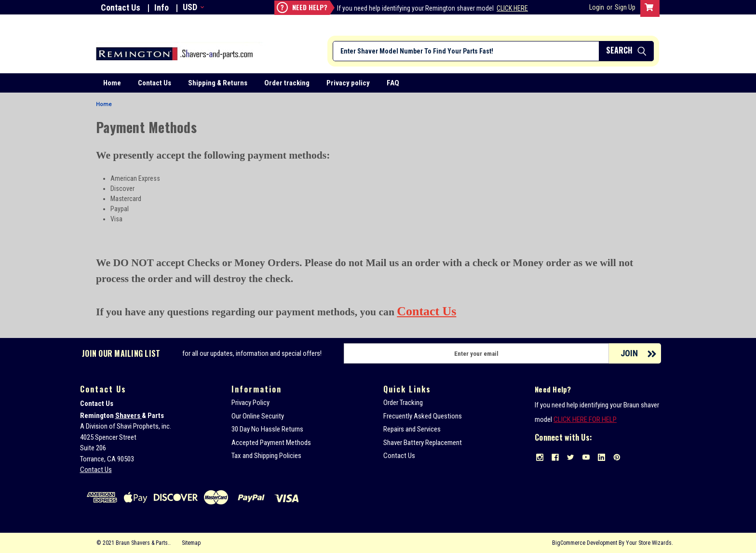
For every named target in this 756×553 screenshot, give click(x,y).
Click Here (512, 8)
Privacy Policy (250, 403)
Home (112, 83)
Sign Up (625, 7)
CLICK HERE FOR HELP (585, 419)
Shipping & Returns (218, 83)
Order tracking (287, 83)
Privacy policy (348, 83)
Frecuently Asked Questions (423, 416)
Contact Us (121, 7)
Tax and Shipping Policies (266, 456)
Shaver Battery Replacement (423, 443)
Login (597, 7)
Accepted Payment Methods (271, 443)
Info (162, 7)
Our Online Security (258, 416)
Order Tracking (403, 403)
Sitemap (191, 543)
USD (193, 7)
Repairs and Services (412, 429)
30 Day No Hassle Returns (267, 429)
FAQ (393, 83)
